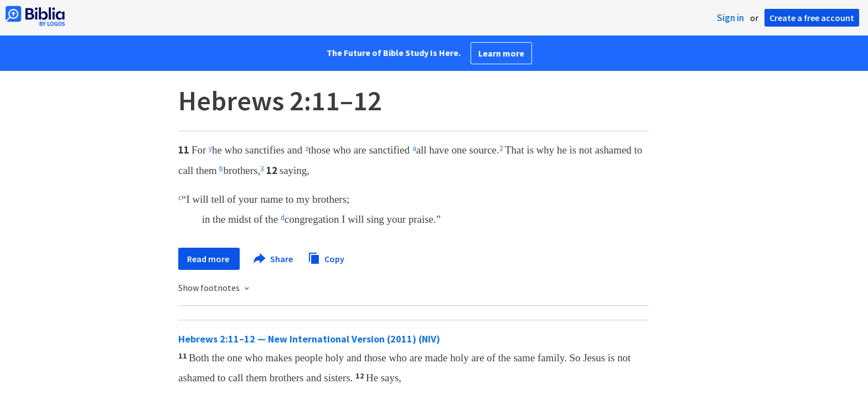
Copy (326, 257)
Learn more (501, 53)
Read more (209, 259)
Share (274, 259)
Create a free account (812, 18)
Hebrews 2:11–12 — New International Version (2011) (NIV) (309, 339)
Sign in (730, 18)
